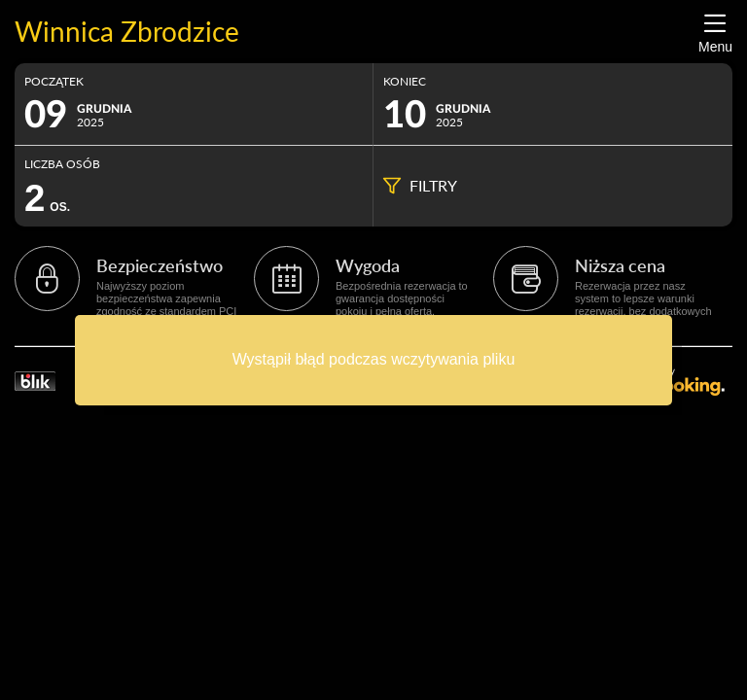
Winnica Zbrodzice (127, 32)
